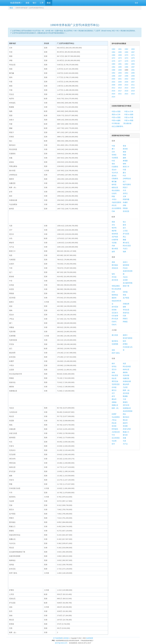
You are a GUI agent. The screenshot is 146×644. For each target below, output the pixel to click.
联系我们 (66, 638)
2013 (120, 88)
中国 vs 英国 (116, 117)
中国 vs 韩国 (129, 120)
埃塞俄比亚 (127, 408)
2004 (113, 82)
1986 (126, 67)
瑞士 (124, 222)
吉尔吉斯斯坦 (116, 208)
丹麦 (113, 246)
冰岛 (113, 225)
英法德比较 (127, 123)
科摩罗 (114, 414)
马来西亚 (115, 158)
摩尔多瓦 (126, 243)
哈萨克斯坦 (127, 184)
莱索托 (125, 402)
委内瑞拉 (115, 265)
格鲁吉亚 (115, 187)
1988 (113, 70)
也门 (124, 182)
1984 (113, 67)
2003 (133, 79)
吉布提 (114, 387)
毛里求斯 (126, 375)
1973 (120, 58)
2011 (133, 85)
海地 (124, 295)
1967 (133, 52)
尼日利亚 (126, 393)
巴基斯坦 (115, 167)
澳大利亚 (115, 335)
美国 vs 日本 (116, 114)
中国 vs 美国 (116, 111)
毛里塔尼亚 (116, 384)
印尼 (113, 161)
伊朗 (124, 205)
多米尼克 (115, 280)
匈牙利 (114, 228)
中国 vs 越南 (116, 120)
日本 (113, 152)
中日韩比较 (116, 123)
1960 (113, 49)
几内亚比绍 (116, 432)
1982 (126, 64)
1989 (120, 70)
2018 (126, 91)
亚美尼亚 (126, 211)
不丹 (124, 190)
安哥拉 (114, 366)
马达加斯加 (116, 417)
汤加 (113, 350)
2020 (113, 94)
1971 (133, 55)
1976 (113, 61)
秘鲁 (124, 307)
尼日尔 (114, 369)
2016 (113, 91)
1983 (133, 64)
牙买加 (114, 277)
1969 (120, 55)
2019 (133, 91)
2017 (120, 91)
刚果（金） (127, 390)
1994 (126, 73)
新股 (27, 3)
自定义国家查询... (118, 126)
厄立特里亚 (116, 438)
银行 (35, 3)
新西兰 (125, 335)
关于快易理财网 (58, 638)
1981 (120, 64)
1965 (120, 52)
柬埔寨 (125, 161)
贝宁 (113, 393)
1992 (113, 73)
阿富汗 (125, 187)
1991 (133, 70)
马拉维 (114, 441)
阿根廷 (125, 322)
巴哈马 (114, 325)
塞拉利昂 (126, 384)
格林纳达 (115, 295)
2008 (113, 85)
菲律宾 (114, 155)
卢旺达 (114, 420)
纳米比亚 (126, 369)
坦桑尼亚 (126, 378)
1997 (120, 76)
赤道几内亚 (127, 429)
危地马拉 (126, 313)
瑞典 (124, 252)
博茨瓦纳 (115, 381)
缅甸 (124, 164)
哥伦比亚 (126, 310)
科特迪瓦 (115, 429)
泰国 (124, 152)
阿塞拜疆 (126, 199)
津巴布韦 (126, 405)
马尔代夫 (115, 173)
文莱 (124, 196)
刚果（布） (116, 408)
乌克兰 (125, 249)
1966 (126, 52)
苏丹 (113, 444)
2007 (133, 82)
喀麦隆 (125, 396)
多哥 (113, 396)
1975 (133, 58)
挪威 (124, 240)
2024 (113, 97)
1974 (126, 58)
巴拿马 (114, 322)
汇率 (42, 3)
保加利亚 (115, 234)
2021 (120, 94)
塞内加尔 (126, 417)
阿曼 (113, 196)
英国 (113, 222)
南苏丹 (125, 423)
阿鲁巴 (125, 319)
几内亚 (125, 387)
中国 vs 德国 (129, 114)
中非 (113, 435)
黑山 (124, 237)
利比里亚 (115, 375)
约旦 (124, 176)
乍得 (124, 399)
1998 (126, 76)
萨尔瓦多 (115, 319)
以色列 (114, 193)
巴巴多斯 (115, 316)
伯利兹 (125, 292)
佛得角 (125, 372)
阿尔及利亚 (127, 366)
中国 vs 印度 (129, 117)
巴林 (113, 211)
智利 (113, 274)
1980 (113, 64)
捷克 (124, 225)
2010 (126, 85)
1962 (126, 49)
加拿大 (125, 262)
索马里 (125, 435)
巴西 (124, 316)
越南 (124, 158)
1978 (126, 61)
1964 (113, 52)
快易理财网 (16, 3)
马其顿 (114, 243)
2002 (126, 79)
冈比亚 (114, 423)
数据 (49, 3)
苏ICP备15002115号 (61, 643)
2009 (120, 85)
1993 (120, 73)
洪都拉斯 (126, 304)
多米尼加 (115, 307)
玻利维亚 (126, 265)
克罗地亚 (115, 237)
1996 (113, 76)
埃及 (124, 363)
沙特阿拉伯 (127, 179)
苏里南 (114, 310)
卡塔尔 (114, 199)
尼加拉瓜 (115, 268)
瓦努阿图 (115, 344)
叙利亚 (114, 184)
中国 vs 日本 (129, 111)
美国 (113, 262)
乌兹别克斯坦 (116, 202)
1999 (133, 76)
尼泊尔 (114, 170)
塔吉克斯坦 (116, 190)
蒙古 (124, 173)
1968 (113, 55)
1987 (133, 67)
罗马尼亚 (126, 234)
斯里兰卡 (126, 167)
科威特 (125, 202)
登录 (136, 3)
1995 (133, 73)
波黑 (113, 252)
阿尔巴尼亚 (127, 246)
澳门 (113, 149)
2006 (126, 82)
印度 (124, 170)
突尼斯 (125, 426)
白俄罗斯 (115, 240)
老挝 (113, 164)
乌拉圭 (125, 277)
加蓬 (124, 438)
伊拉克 (114, 205)
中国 (113, 146)
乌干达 (125, 444)
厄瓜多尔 (115, 313)
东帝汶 (125, 193)
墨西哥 (114, 298)
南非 (113, 363)
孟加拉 (114, 176)
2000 (113, 79)
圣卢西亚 (126, 298)
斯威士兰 (126, 432)
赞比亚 (125, 420)
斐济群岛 (115, 341)
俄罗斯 (114, 231)
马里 (124, 441)
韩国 (124, 155)
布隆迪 (114, 402)
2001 (120, 79)
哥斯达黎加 (116, 286)
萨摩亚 (125, 344)
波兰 (124, 228)
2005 (120, 82)
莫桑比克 (115, 405)
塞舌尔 (114, 390)
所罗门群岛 (116, 353)
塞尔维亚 (115, 249)
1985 (120, 67)
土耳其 (125, 231)
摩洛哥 (114, 399)
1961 (120, 49)
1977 (120, 61)
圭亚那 (125, 280)
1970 (126, 55)
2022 (126, 94)
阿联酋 (125, 208)
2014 (126, 88)
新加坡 (125, 149)
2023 (133, 94)
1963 (133, 49)
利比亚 (114, 378)
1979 (133, 61)
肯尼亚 (114, 426)
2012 (113, 88)
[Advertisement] (75, 16)
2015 (133, 88)
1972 (113, 58)
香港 (124, 146)
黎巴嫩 (114, 182)
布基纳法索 (127, 381)
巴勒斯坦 (115, 179)
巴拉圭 (125, 268)
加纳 (113, 372)
